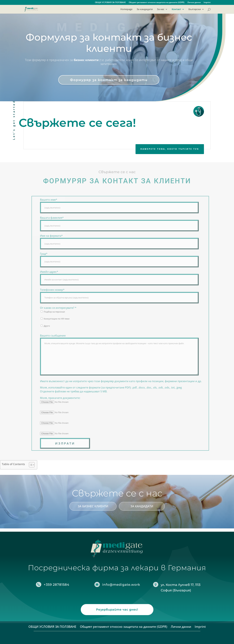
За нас (161, 9)
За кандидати (145, 9)
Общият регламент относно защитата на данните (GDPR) (157, 3)
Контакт (176, 9)
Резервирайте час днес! (117, 610)
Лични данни (194, 3)
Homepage (126, 9)
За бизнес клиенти (93, 506)
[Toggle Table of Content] (30, 465)
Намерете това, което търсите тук (170, 149)
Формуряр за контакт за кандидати (103, 80)
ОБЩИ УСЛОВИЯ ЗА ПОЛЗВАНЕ (110, 3)
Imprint (207, 3)
